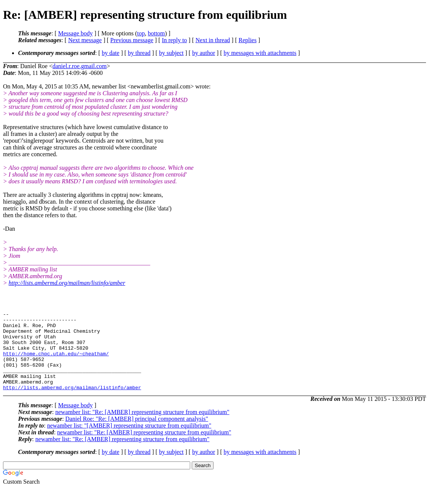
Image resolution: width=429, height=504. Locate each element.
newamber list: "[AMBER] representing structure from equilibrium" (129, 441)
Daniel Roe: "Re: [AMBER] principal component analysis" (137, 435)
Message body (75, 33)
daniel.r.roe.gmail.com (79, 66)
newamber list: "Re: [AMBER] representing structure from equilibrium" (142, 428)
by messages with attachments (260, 53)
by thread (139, 53)
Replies (247, 40)
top (141, 33)
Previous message (132, 40)
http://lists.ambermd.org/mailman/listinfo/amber (67, 283)
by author (204, 53)
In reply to (175, 40)
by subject (171, 53)
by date (111, 53)
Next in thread (213, 40)
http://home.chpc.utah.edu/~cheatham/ (56, 362)
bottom (156, 33)
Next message (85, 40)
